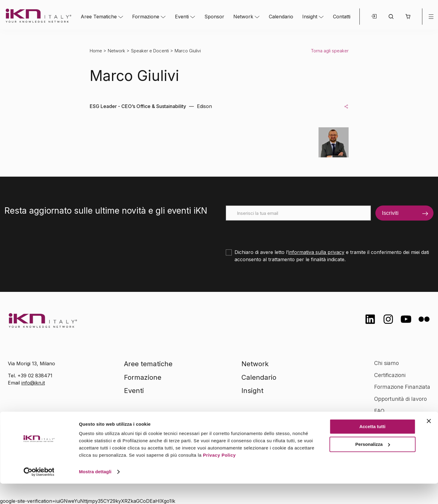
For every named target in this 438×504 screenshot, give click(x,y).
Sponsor (214, 17)
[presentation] (272, 232)
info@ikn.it (33, 383)
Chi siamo (387, 363)
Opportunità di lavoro (401, 399)
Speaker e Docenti (150, 51)
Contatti (342, 17)
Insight (310, 17)
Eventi (182, 17)
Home (96, 51)
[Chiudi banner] (429, 441)
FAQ (379, 411)
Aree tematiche (148, 364)
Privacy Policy (219, 476)
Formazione (146, 17)
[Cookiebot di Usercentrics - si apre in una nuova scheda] (39, 492)
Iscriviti (390, 213)
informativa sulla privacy (316, 252)
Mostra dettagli (95, 492)
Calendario (281, 17)
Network (243, 17)
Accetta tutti (373, 447)
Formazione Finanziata (402, 387)
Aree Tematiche (99, 17)
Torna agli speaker (330, 51)
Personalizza (373, 464)
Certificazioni (390, 375)
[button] (408, 17)
